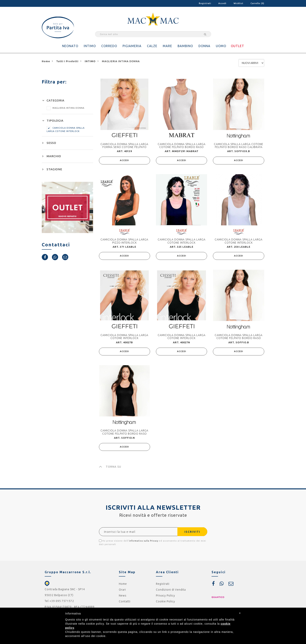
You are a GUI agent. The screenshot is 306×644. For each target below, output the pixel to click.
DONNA (204, 46)
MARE (167, 46)
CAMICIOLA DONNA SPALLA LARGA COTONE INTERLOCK (182, 241)
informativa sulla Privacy (144, 541)
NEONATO (70, 46)
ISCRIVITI (192, 532)
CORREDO (109, 46)
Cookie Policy (165, 601)
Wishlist (238, 3)
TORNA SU (110, 467)
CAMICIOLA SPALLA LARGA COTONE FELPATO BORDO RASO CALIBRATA (239, 146)
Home (123, 584)
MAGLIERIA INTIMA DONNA (65, 108)
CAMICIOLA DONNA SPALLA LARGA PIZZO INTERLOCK (124, 241)
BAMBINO (185, 46)
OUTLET (238, 46)
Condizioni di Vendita (171, 590)
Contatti (125, 601)
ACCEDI (124, 161)
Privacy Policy (165, 596)
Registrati (205, 3)
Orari (122, 590)
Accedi (222, 3)
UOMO (221, 46)
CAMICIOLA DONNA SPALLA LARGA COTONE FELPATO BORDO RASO (182, 146)
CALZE (152, 46)
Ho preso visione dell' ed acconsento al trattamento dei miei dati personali (153, 542)
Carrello (257, 3)
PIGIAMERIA (132, 46)
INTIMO (90, 46)
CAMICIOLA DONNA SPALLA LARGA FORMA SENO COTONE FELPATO (124, 146)
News (123, 596)
